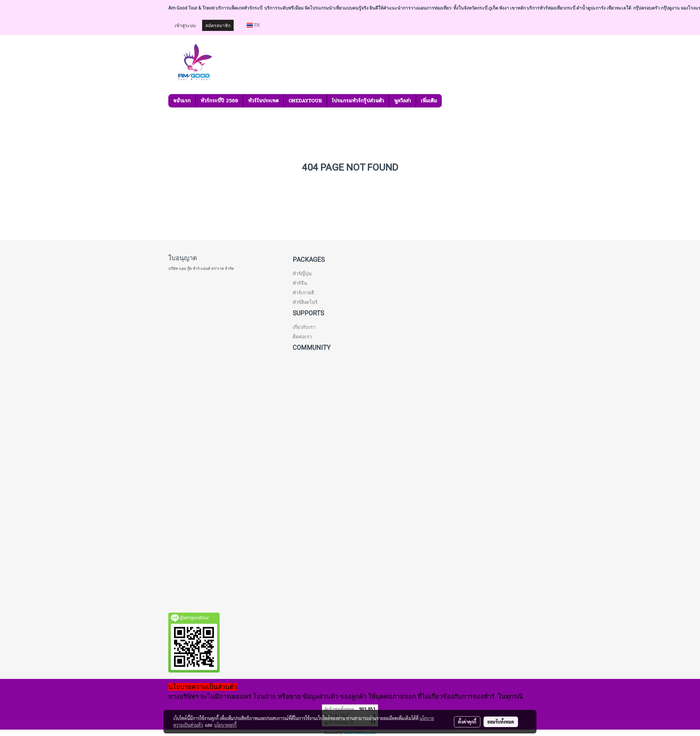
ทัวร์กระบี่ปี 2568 (219, 101)
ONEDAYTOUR (305, 101)
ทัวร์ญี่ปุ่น (302, 274)
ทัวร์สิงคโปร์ (305, 302)
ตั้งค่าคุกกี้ (467, 722)
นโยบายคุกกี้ (225, 725)
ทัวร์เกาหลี (303, 293)
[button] (448, 101)
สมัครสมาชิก (218, 25)
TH (253, 25)
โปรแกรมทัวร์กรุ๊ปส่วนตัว (358, 101)
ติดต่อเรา (302, 337)
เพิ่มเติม (429, 101)
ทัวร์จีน (300, 283)
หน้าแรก (182, 101)
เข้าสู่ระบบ (185, 25)
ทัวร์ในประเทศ (263, 101)
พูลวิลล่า (402, 101)
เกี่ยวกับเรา (304, 327)
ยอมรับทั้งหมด (501, 722)
